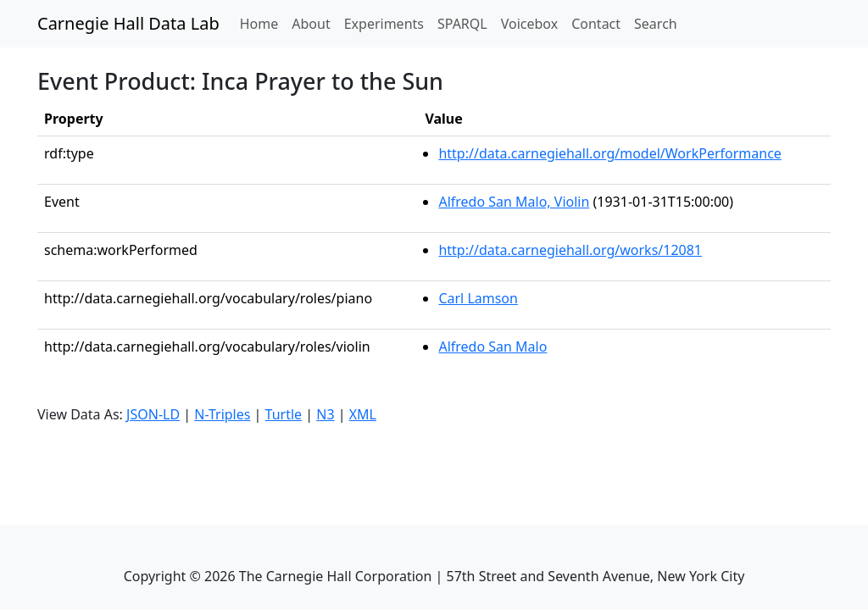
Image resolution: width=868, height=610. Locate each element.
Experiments (384, 24)
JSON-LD (153, 414)
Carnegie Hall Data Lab (128, 23)
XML (363, 414)
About (311, 24)
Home (263, 23)
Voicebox (529, 24)
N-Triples (222, 414)
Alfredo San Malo (492, 347)
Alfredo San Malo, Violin (514, 202)
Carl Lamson (478, 298)
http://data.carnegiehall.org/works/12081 (570, 250)
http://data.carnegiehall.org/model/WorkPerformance (609, 153)
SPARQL (462, 24)
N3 (325, 414)
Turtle (284, 414)
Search (656, 24)
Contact (596, 24)
